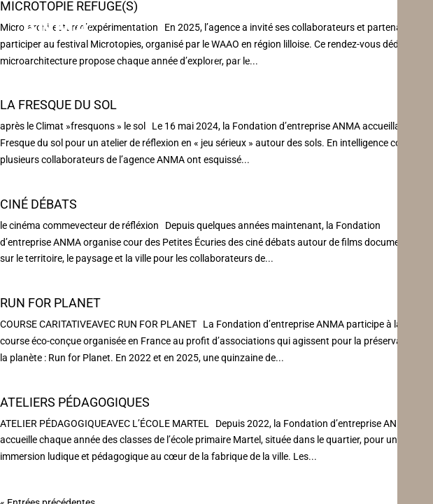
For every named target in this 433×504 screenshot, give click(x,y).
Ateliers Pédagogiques (75, 402)
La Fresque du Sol (58, 105)
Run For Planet (50, 303)
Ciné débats (38, 204)
